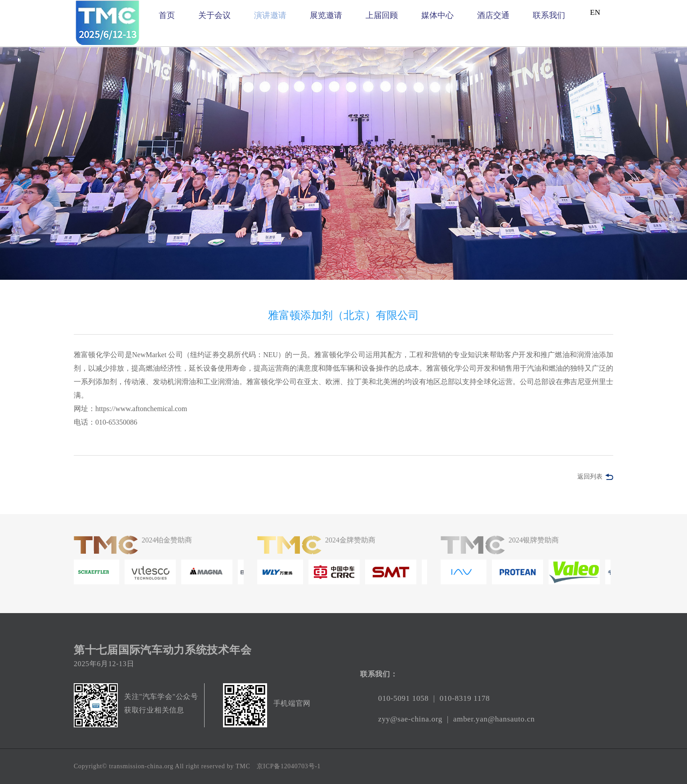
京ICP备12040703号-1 (289, 766)
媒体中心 (437, 15)
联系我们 (549, 15)
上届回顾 (382, 15)
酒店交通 (493, 15)
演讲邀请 (270, 15)
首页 (167, 15)
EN (595, 12)
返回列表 (590, 477)
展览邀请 (326, 15)
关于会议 (214, 15)
